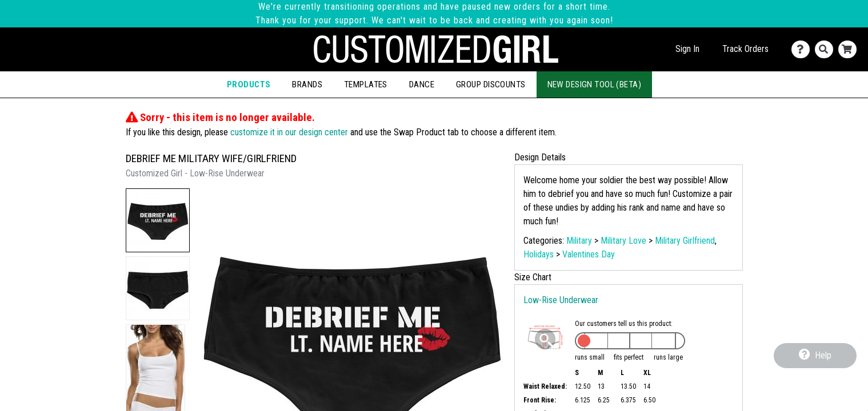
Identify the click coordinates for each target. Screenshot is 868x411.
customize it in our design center (289, 132)
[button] (158, 220)
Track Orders (745, 49)
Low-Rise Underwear (561, 300)
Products (249, 84)
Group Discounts (491, 84)
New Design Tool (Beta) (595, 84)
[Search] (827, 49)
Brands (307, 84)
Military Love (623, 241)
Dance (422, 84)
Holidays (539, 254)
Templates (366, 84)
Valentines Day (589, 254)
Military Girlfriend (685, 241)
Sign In (687, 49)
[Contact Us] (803, 49)
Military (579, 241)
